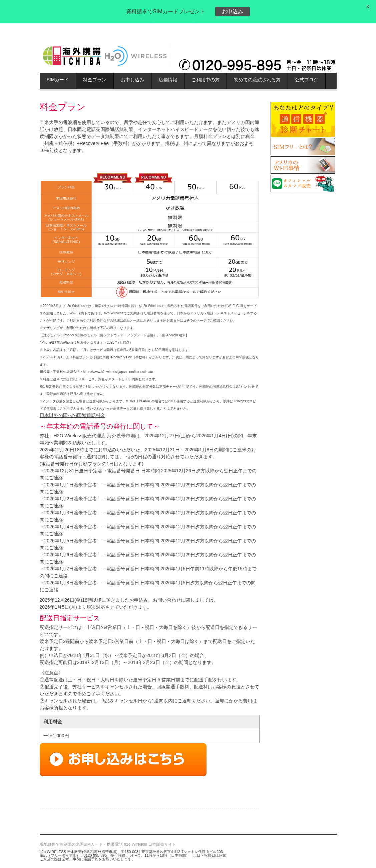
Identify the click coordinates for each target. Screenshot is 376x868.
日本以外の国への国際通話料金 (72, 415)
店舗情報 (168, 80)
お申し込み (132, 80)
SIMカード (58, 80)
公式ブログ (307, 80)
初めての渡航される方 (257, 80)
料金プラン (95, 80)
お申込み (233, 11)
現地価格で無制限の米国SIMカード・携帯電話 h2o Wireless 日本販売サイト (108, 844)
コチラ (188, 320)
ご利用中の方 (206, 80)
